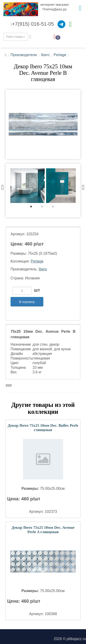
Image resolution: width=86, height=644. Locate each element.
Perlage (60, 55)
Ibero (45, 55)
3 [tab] (55, 208)
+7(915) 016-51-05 (32, 24)
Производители (24, 55)
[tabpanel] (28, 186)
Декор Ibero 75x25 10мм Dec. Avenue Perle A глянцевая (43, 530)
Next (83, 186)
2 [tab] (44, 208)
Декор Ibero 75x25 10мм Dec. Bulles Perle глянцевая (43, 428)
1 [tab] (33, 208)
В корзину (27, 302)
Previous (3, 186)
